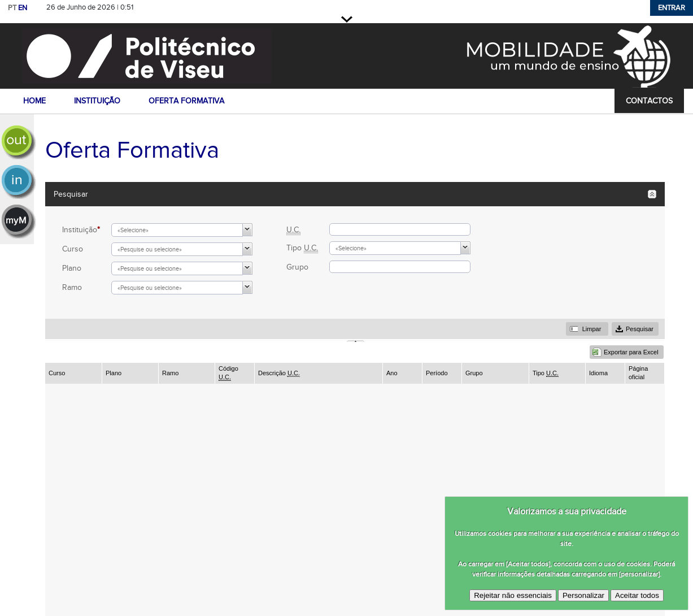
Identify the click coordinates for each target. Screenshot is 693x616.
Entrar (672, 8)
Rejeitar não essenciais (513, 595)
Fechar (346, 19)
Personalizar (583, 595)
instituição (97, 101)
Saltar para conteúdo (176, 8)
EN (23, 8)
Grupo (297, 267)
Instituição (81, 230)
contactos (649, 101)
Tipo (302, 248)
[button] (248, 230)
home (34, 101)
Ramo (72, 287)
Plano (72, 268)
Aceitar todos (637, 595)
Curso (73, 249)
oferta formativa (186, 101)
